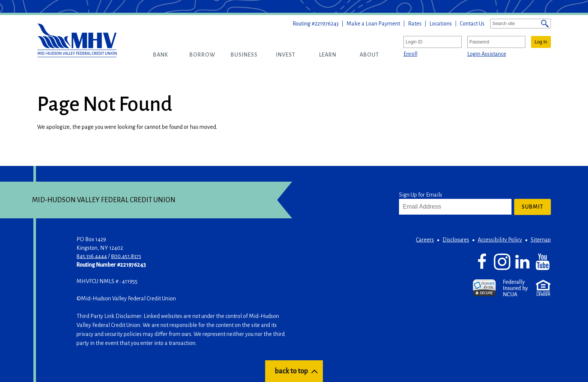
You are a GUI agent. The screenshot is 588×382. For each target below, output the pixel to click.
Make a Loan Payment (373, 24)
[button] (161, 55)
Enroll (410, 54)
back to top (291, 371)
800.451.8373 (126, 256)
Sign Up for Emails (421, 195)
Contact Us (472, 24)
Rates (415, 24)
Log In (541, 42)
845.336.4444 (92, 256)
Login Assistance (487, 54)
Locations (441, 24)
